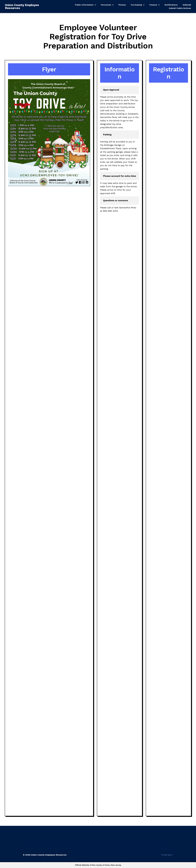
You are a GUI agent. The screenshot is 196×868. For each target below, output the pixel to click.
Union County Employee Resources (22, 6)
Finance (153, 5)
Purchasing (136, 5)
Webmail (187, 5)
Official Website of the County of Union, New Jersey (98, 865)
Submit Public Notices (180, 8)
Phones (122, 5)
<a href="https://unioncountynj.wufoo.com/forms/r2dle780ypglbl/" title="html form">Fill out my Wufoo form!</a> (168, 449)
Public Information (84, 5)
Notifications (171, 5)
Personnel (106, 5)
